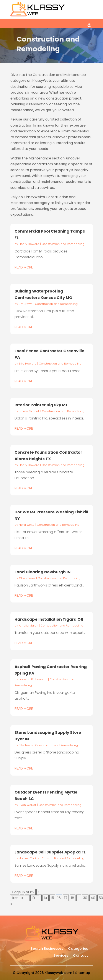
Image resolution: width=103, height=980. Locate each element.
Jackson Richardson (33, 679)
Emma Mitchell (29, 411)
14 (46, 898)
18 (73, 898)
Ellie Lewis (26, 745)
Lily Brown (26, 304)
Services (61, 956)
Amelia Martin (29, 626)
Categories (78, 949)
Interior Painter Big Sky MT (41, 405)
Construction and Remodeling (63, 244)
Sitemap (83, 973)
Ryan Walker (28, 805)
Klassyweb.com (58, 973)
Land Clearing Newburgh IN (43, 572)
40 (93, 898)
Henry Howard (29, 244)
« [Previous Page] (22, 898)
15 (52, 898)
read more (24, 267)
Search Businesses (47, 949)
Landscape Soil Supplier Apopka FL (50, 852)
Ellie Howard (28, 364)
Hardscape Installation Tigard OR (49, 619)
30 (85, 898)
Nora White (27, 525)
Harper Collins (29, 858)
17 (66, 898)
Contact (81, 956)
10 (33, 898)
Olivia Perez (27, 578)
